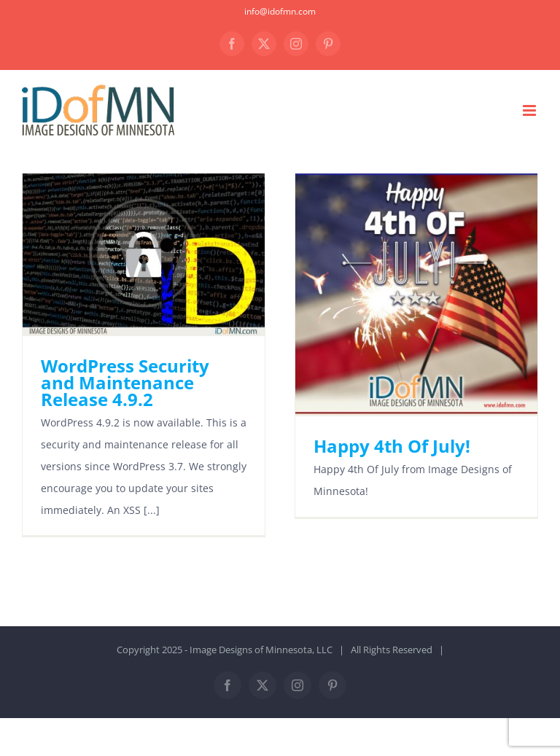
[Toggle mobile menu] (530, 110)
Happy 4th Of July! (392, 446)
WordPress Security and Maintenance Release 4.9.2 (125, 382)
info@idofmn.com (280, 11)
